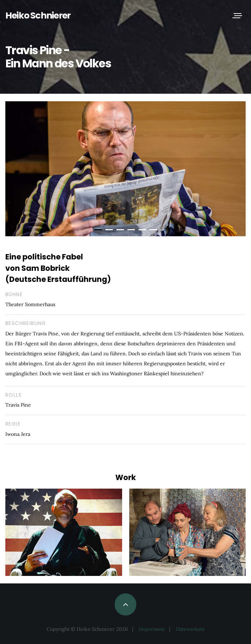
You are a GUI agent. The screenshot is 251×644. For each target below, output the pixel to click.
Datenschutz (190, 629)
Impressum (152, 629)
